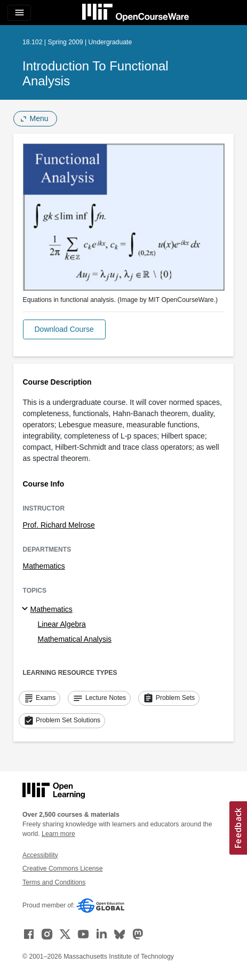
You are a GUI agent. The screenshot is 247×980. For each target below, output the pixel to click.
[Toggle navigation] (19, 13)
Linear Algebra (62, 624)
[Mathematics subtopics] (26, 609)
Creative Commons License (62, 869)
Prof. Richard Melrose (59, 525)
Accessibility (40, 855)
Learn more (58, 834)
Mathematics (44, 566)
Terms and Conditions (54, 882)
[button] (64, 329)
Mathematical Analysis (75, 639)
